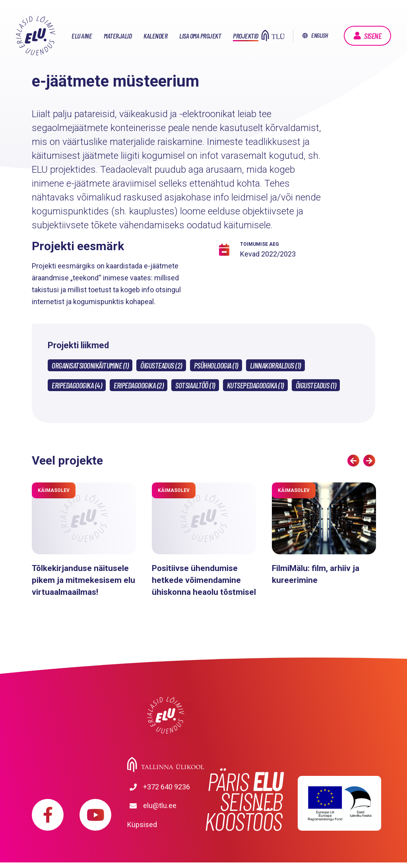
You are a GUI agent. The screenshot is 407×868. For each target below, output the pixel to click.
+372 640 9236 (157, 800)
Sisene (373, 36)
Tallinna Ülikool (166, 777)
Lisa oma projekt (200, 36)
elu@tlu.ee (160, 818)
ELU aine (82, 36)
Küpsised (142, 830)
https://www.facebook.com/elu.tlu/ (48, 820)
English (320, 35)
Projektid (246, 36)
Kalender (155, 36)
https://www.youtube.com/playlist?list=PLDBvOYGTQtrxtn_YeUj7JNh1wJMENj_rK (95, 820)
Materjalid (118, 36)
